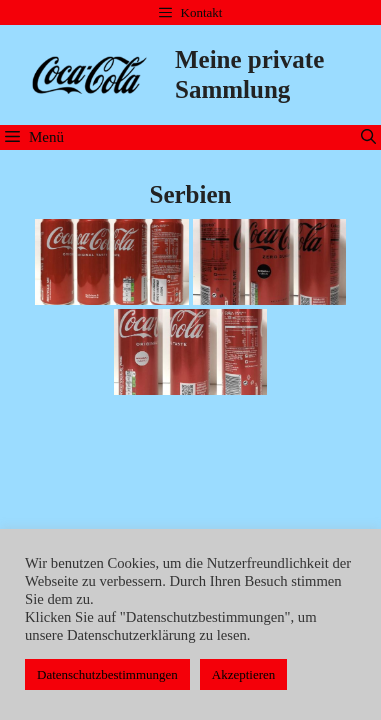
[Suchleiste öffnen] (368, 137)
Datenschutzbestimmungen (107, 674)
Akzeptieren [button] (244, 674)
